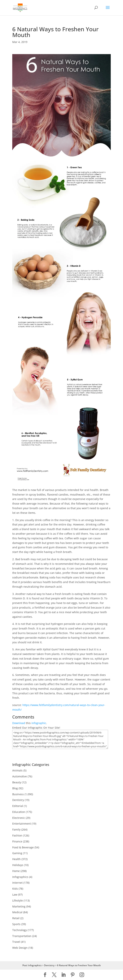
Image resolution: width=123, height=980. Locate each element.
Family (16, 829)
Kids (15, 889)
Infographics (20, 877)
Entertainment (22, 824)
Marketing (19, 906)
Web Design (20, 948)
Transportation (22, 936)
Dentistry (18, 800)
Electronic (19, 818)
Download (19, 723)
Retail (16, 918)
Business (18, 794)
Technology (20, 930)
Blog (15, 788)
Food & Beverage (23, 847)
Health (16, 859)
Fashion (17, 835)
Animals (17, 770)
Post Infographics (32, 965)
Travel (16, 942)
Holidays (18, 865)
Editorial (18, 806)
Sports (16, 924)
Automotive (20, 776)
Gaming (17, 853)
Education (19, 812)
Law (15, 895)
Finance (17, 841)
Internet (17, 883)
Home (16, 871)
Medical (17, 912)
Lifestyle (18, 900)
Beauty (17, 782)
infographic (39, 723)
